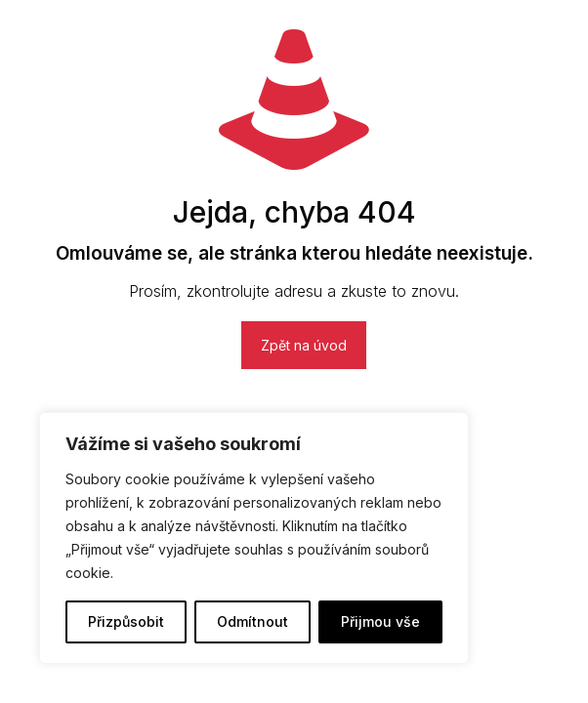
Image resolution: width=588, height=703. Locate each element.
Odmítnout (252, 621)
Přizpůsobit (126, 621)
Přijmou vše (380, 621)
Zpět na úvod (304, 345)
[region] (254, 538)
